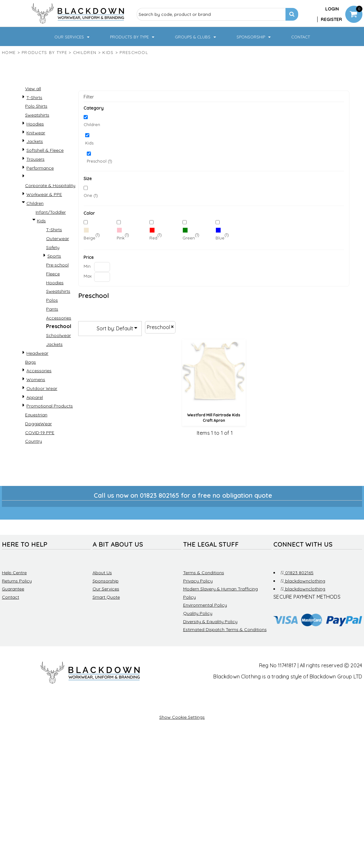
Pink (121, 238)
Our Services (106, 589)
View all (33, 89)
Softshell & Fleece (45, 150)
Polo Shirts (36, 106)
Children (85, 52)
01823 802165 (297, 573)
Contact (10, 597)
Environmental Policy (205, 605)
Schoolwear (58, 335)
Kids (108, 52)
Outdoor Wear (42, 388)
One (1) (91, 195)
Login (332, 9)
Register (331, 19)
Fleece (53, 274)
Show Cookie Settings (182, 717)
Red (153, 238)
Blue (220, 238)
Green (189, 238)
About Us (102, 573)
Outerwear (58, 239)
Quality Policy (198, 613)
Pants (52, 309)
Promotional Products (50, 406)
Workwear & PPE (44, 194)
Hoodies (35, 124)
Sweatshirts (37, 115)
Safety (53, 247)
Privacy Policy (198, 581)
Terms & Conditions (204, 573)
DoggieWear (38, 424)
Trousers (35, 159)
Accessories (59, 318)
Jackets (35, 141)
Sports (54, 256)
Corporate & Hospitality (50, 185)
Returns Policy (17, 581)
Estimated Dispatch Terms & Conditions (225, 629)
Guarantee (13, 589)
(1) (92, 235)
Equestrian (36, 415)
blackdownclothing (303, 581)
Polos (52, 300)
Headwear (37, 353)
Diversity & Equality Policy (210, 622)
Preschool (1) (100, 161)
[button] (73, 37)
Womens (36, 380)
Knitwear (36, 133)
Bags (31, 362)
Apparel (35, 397)
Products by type (44, 52)
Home (9, 52)
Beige (89, 238)
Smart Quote (106, 597)
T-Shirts (34, 98)
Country (34, 441)
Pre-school (57, 265)
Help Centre (14, 573)
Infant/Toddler (51, 212)
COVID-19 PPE (40, 433)
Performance (40, 168)
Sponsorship (106, 581)
